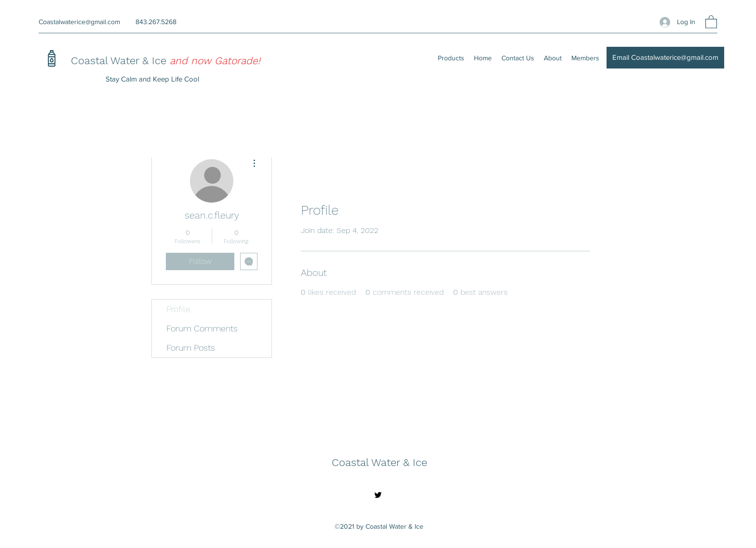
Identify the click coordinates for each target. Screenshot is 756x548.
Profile (178, 309)
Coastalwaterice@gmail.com (79, 22)
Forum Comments (202, 328)
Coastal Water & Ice (120, 61)
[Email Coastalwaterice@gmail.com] (665, 58)
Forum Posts (191, 348)
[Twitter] (378, 495)
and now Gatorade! (215, 61)
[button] (711, 21)
